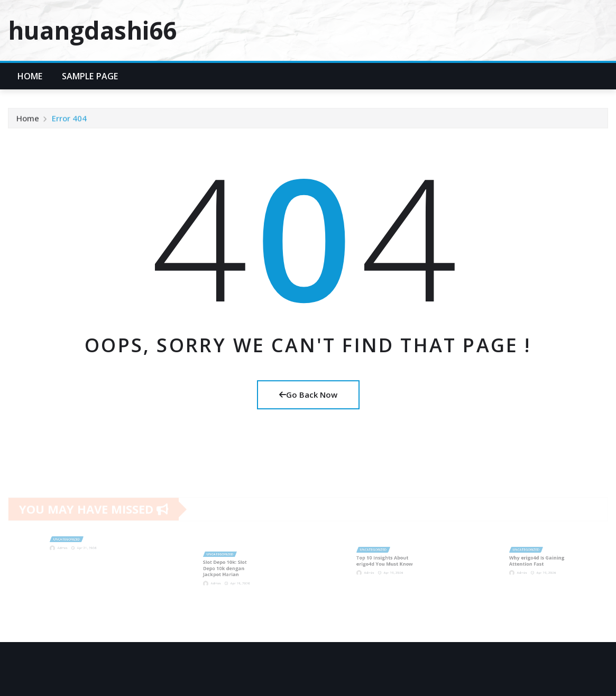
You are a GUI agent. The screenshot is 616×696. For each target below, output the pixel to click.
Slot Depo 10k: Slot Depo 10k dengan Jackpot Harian (226, 568)
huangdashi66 (92, 30)
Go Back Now (308, 395)
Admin (66, 546)
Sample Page (90, 76)
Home (30, 76)
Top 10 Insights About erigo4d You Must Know (384, 560)
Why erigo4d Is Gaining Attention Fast (537, 560)
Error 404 (69, 120)
